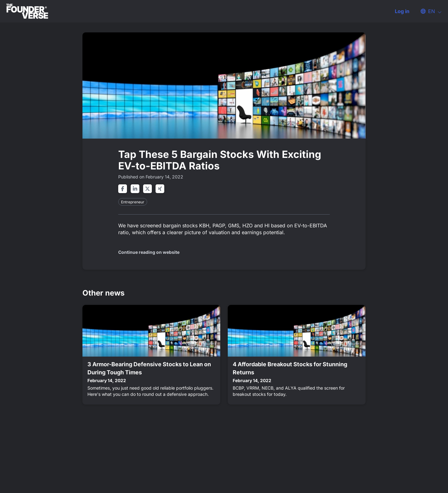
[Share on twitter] (147, 189)
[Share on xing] (160, 189)
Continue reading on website (149, 252)
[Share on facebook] (123, 189)
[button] (428, 11)
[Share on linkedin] (135, 189)
